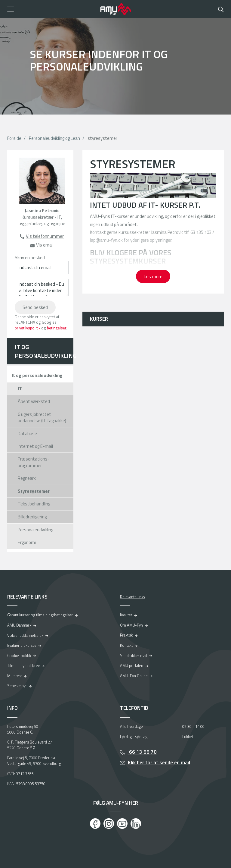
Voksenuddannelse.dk (25, 635)
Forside (14, 138)
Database (27, 434)
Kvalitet (126, 615)
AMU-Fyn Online (134, 676)
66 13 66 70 (142, 752)
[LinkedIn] (136, 824)
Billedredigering (32, 517)
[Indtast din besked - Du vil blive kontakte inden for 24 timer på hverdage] (42, 287)
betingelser (57, 328)
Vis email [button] (45, 245)
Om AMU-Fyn (131, 625)
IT (20, 389)
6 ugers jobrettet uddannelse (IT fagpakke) (42, 417)
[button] (52, 9)
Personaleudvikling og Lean (54, 138)
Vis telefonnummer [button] (45, 236)
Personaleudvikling (35, 530)
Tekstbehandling (34, 504)
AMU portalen (132, 665)
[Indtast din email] (42, 267)
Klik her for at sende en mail (159, 763)
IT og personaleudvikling (44, 351)
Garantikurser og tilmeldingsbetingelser (40, 615)
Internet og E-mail (35, 446)
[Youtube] (122, 824)
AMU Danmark (19, 625)
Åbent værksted (34, 401)
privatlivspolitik (28, 328)
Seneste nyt (17, 686)
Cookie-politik (19, 656)
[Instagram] (109, 824)
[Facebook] (95, 824)
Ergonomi (27, 542)
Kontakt (126, 645)
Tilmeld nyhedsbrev (23, 665)
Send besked (35, 307)
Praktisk (126, 635)
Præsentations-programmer (34, 462)
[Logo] (115, 9)
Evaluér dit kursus (22, 645)
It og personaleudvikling (37, 375)
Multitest (14, 676)
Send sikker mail (134, 656)
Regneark (27, 478)
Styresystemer (34, 491)
